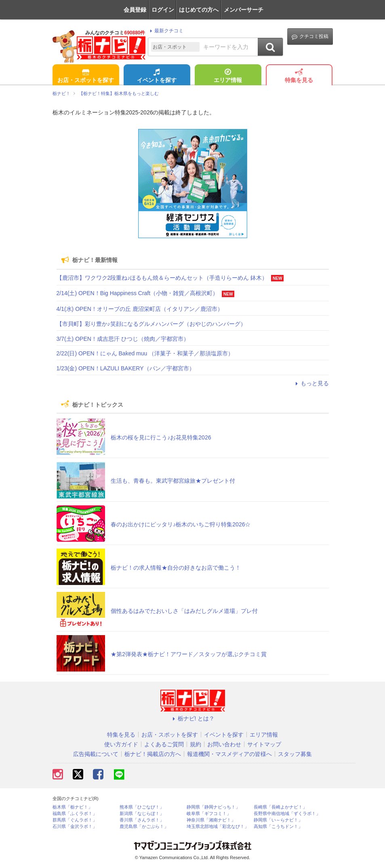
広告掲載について (96, 754)
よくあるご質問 (164, 744)
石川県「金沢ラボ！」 (75, 827)
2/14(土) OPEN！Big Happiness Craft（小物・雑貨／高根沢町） (138, 293)
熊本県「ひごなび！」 (142, 807)
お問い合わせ (224, 744)
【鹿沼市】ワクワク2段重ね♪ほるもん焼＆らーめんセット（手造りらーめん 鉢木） (162, 278)
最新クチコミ (165, 31)
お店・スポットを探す (86, 76)
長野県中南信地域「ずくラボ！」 (287, 814)
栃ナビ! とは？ (193, 718)
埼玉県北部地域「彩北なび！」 (218, 827)
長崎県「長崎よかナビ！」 (280, 807)
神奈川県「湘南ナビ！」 (211, 820)
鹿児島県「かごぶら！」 (144, 827)
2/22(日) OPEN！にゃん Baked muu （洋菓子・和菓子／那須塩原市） (145, 353)
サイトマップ (264, 744)
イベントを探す (157, 76)
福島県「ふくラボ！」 (75, 814)
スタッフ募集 (295, 754)
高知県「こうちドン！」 (278, 827)
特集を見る (299, 76)
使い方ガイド (121, 744)
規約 (196, 744)
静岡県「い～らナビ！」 (278, 820)
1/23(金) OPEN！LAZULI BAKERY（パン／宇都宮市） (126, 368)
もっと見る (311, 383)
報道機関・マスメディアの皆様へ (229, 754)
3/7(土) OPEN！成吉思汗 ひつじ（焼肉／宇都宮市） (123, 339)
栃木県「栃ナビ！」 (73, 807)
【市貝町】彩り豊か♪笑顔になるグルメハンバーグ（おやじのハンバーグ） (151, 324)
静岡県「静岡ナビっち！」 (213, 807)
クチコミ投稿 (310, 37)
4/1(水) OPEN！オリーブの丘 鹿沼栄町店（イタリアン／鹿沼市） (140, 309)
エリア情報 (228, 76)
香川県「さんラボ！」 (142, 820)
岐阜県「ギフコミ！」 (209, 814)
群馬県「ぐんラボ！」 (75, 820)
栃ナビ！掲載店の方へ (153, 754)
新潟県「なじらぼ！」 (142, 814)
